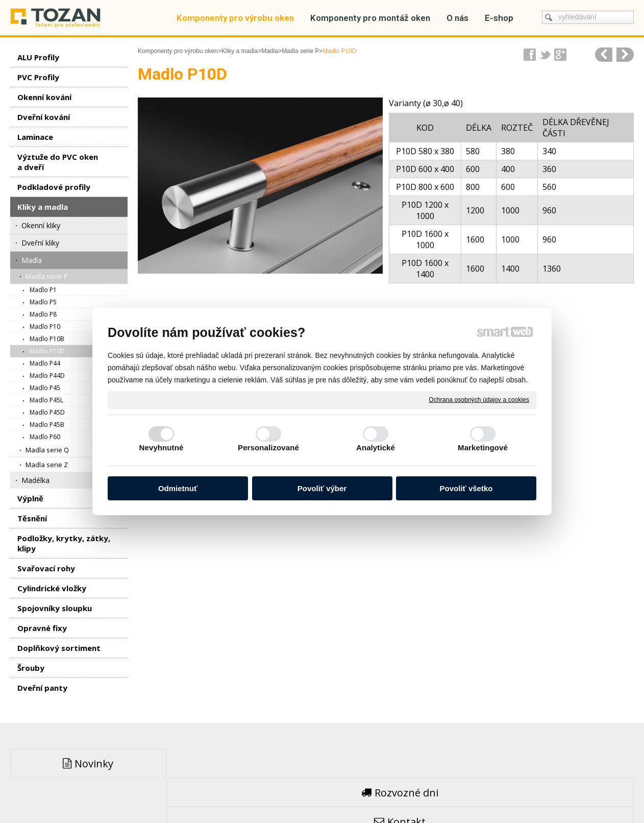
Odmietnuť (178, 488)
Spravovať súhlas (477, 793)
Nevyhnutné (162, 447)
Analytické (376, 447)
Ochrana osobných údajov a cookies (479, 400)
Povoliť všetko (466, 488)
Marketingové (483, 447)
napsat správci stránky (297, 793)
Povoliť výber (322, 488)
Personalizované (268, 447)
